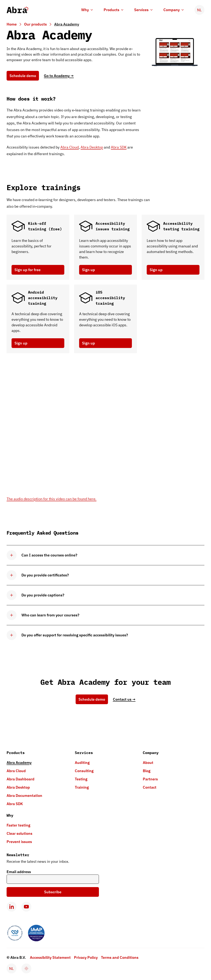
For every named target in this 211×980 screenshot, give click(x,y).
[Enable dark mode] (26, 968)
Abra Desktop (92, 147)
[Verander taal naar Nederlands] (199, 10)
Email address (19, 872)
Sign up (89, 270)
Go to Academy (59, 76)
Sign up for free (28, 270)
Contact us (124, 699)
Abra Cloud (70, 147)
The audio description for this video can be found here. (52, 499)
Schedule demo (23, 76)
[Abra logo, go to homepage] (18, 10)
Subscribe (53, 892)
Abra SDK (119, 147)
